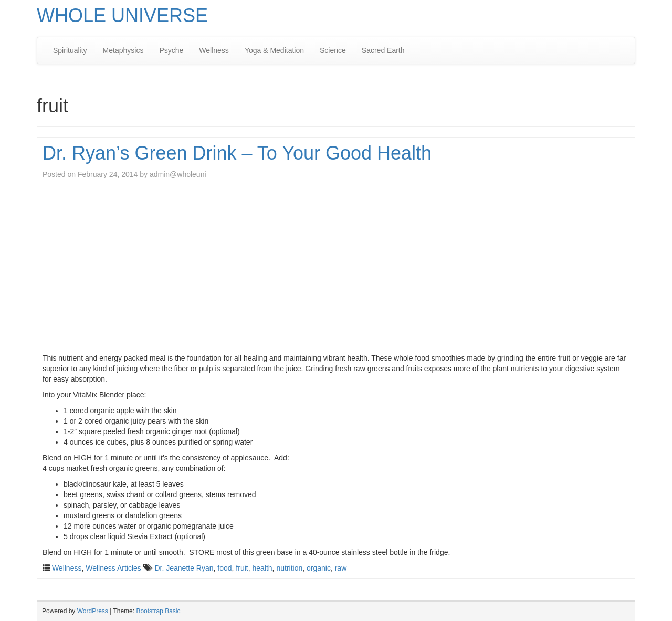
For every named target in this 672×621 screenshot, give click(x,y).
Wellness (214, 50)
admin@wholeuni (178, 174)
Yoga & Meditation (274, 50)
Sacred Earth (383, 50)
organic (319, 568)
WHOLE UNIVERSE (122, 15)
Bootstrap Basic (158, 611)
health (262, 568)
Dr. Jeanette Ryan (184, 568)
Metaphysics (123, 50)
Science (333, 50)
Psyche (171, 50)
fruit (242, 568)
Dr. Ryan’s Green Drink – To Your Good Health (237, 153)
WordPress (93, 611)
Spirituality (70, 50)
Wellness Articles (113, 568)
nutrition (289, 568)
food (224, 568)
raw (341, 568)
